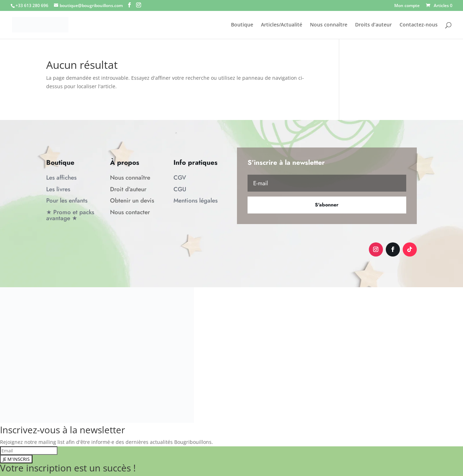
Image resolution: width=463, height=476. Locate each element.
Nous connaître (329, 25)
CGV (180, 177)
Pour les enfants (67, 200)
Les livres (58, 189)
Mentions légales (196, 200)
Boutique (242, 25)
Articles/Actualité (282, 25)
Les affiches (61, 177)
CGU (180, 189)
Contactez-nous (419, 25)
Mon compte (407, 6)
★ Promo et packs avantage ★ (70, 215)
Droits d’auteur (373, 25)
